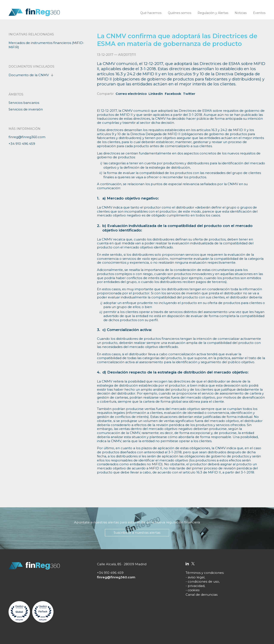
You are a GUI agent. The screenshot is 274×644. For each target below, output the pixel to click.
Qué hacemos (151, 13)
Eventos (259, 13)
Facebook (173, 94)
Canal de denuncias (202, 595)
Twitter (189, 94)
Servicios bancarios (24, 103)
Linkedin (156, 94)
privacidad (196, 586)
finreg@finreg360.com (27, 137)
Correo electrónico (131, 94)
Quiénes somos (179, 13)
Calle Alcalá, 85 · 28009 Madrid (122, 564)
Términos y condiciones (205, 573)
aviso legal (196, 577)
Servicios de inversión (26, 109)
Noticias (241, 13)
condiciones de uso (203, 581)
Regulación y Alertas (213, 13)
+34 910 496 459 (22, 144)
